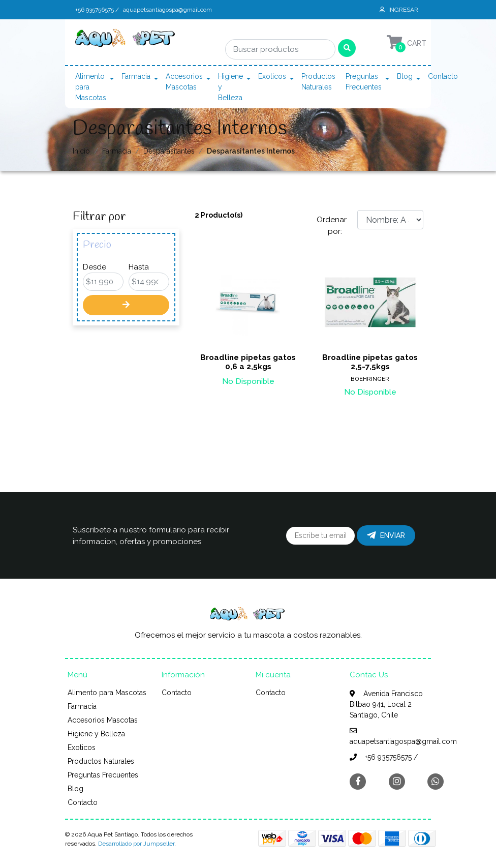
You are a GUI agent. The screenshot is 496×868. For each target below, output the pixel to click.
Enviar (386, 535)
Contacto (443, 76)
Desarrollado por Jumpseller (136, 844)
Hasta (139, 267)
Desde (95, 267)
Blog (405, 76)
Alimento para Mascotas (91, 87)
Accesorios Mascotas (184, 82)
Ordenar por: (332, 226)
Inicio (81, 151)
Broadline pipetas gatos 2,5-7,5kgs (370, 362)
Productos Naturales (318, 82)
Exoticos (272, 76)
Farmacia (136, 76)
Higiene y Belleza (230, 87)
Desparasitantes (169, 151)
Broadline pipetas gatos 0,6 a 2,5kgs (248, 362)
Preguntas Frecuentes (364, 82)
